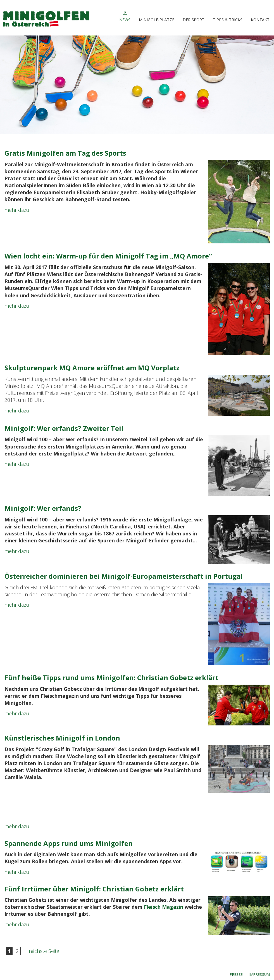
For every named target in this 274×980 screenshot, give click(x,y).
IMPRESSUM (260, 974)
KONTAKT (260, 20)
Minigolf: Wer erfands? (43, 508)
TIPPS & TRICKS (228, 20)
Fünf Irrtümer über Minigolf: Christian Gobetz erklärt (94, 889)
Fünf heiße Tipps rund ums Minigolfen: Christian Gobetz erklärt (111, 678)
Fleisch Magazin (164, 907)
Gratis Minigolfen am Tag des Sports (65, 153)
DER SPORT (194, 20)
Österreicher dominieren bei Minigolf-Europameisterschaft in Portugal (124, 576)
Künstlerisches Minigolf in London (62, 738)
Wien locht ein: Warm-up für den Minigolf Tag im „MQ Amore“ (108, 256)
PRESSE (236, 974)
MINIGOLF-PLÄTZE (157, 20)
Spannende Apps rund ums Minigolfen (69, 843)
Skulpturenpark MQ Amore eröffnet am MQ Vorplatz (92, 368)
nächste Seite (44, 951)
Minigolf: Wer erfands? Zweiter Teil (64, 428)
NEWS (125, 20)
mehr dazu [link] (17, 210)
